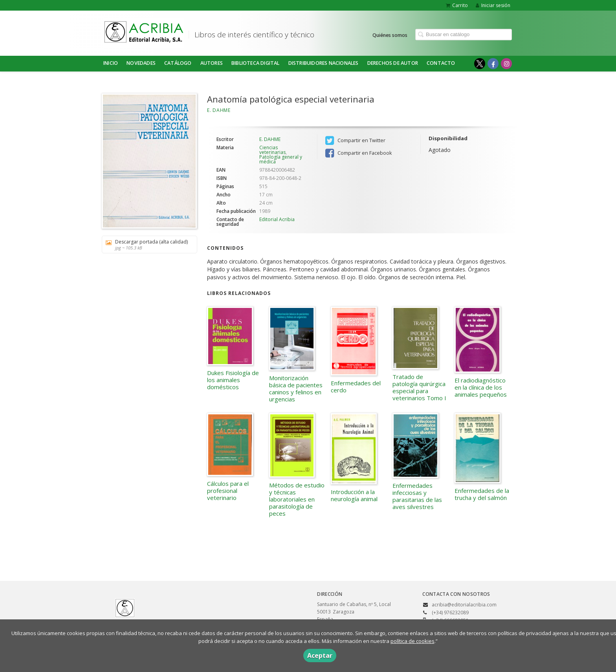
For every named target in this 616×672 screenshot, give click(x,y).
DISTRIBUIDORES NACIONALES (324, 63)
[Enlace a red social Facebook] (493, 64)
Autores (212, 63)
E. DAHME (219, 110)
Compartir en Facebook (358, 153)
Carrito (457, 5)
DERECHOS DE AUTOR (393, 63)
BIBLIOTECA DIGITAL (256, 63)
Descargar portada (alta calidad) (147, 244)
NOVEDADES (141, 63)
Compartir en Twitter (355, 141)
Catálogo (178, 63)
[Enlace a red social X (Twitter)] (480, 64)
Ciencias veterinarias (272, 150)
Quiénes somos (390, 35)
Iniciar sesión (493, 5)
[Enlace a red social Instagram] (506, 64)
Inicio (111, 63)
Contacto (441, 63)
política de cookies (412, 641)
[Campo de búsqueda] (464, 34)
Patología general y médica (281, 159)
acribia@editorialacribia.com (464, 605)
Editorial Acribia (277, 219)
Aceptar (320, 656)
